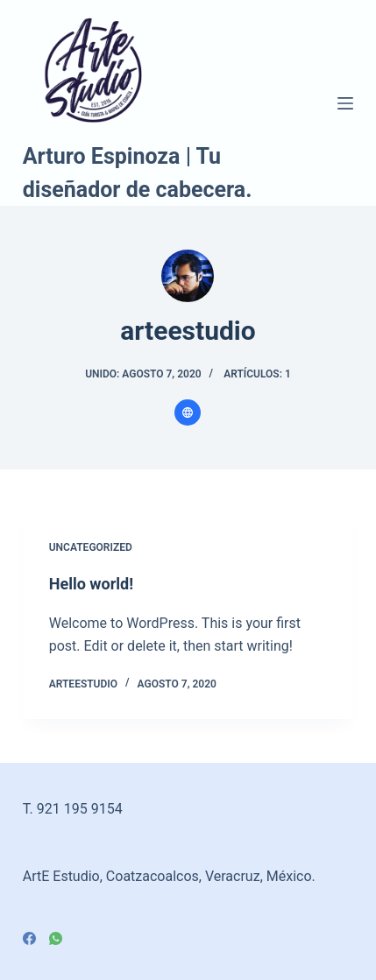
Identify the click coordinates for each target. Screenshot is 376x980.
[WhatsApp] (56, 938)
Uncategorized (91, 547)
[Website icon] (188, 412)
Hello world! (91, 584)
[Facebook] (29, 938)
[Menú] (345, 103)
